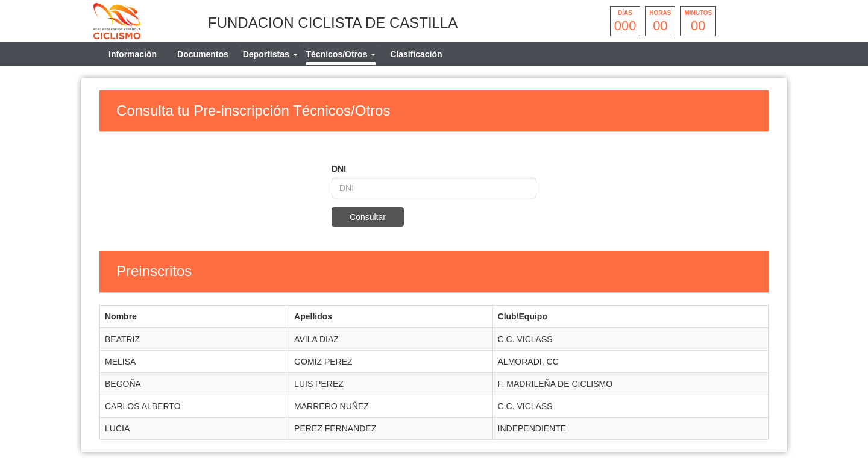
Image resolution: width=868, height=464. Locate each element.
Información (133, 54)
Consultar (368, 217)
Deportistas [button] (270, 54)
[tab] (270, 54)
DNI (339, 169)
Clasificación (416, 54)
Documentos (203, 54)
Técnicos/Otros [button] (341, 54)
